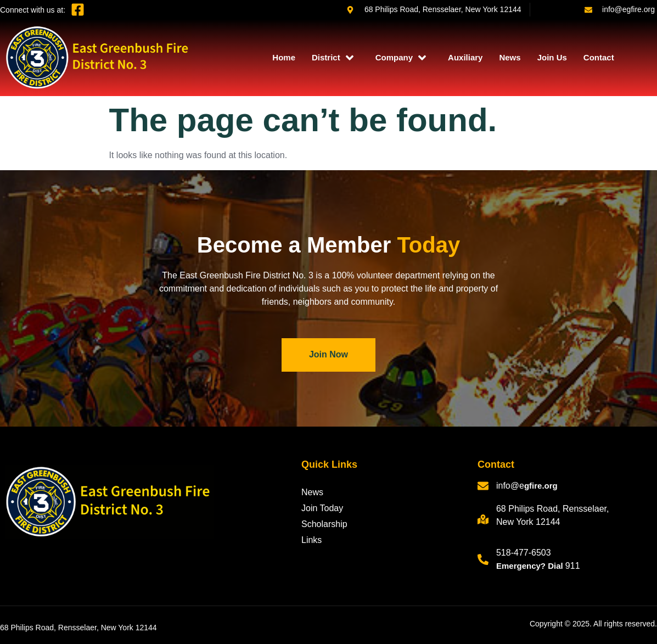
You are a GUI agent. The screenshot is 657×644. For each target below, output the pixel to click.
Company (401, 58)
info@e (510, 486)
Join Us (552, 57)
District (333, 58)
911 (573, 566)
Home (284, 57)
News (510, 57)
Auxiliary (465, 57)
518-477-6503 (524, 553)
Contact (599, 57)
